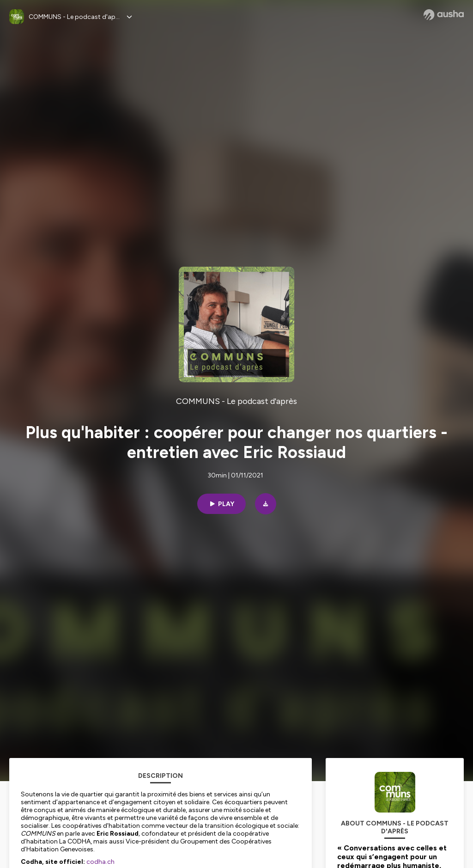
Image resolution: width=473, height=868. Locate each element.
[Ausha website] (444, 15)
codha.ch (100, 862)
